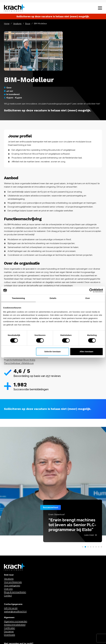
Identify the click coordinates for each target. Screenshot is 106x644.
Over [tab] (88, 298)
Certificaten (9, 628)
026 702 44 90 (11, 608)
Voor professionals (13, 582)
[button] (83, 547)
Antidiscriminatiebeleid (15, 625)
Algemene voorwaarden (16, 621)
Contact (8, 595)
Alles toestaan (86, 351)
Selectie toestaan (52, 351)
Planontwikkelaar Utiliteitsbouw (19, 363)
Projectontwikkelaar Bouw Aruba (20, 360)
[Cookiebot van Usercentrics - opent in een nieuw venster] (91, 290)
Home (7, 24)
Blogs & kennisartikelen (15, 592)
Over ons (8, 589)
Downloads (9, 635)
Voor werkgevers (12, 585)
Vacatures (17, 24)
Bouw (28, 24)
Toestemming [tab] (18, 298)
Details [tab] (53, 298)
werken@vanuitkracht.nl (15, 611)
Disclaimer (9, 631)
